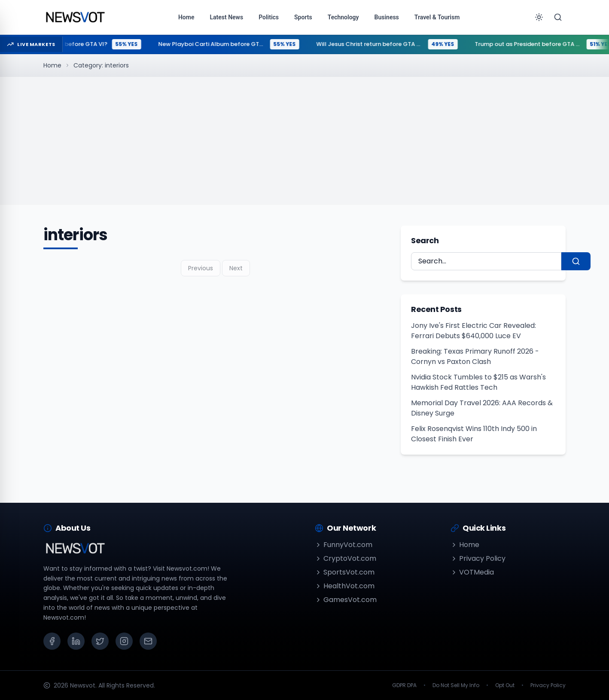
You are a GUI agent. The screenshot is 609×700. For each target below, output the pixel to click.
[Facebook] (52, 641)
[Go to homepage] (75, 17)
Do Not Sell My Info (456, 685)
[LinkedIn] (76, 641)
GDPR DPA (404, 685)
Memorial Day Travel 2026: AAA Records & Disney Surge (482, 408)
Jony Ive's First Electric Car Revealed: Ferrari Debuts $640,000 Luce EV (473, 331)
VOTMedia (472, 572)
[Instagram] (124, 641)
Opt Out (505, 685)
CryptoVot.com (346, 558)
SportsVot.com (345, 572)
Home (52, 65)
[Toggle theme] (539, 17)
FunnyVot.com (344, 545)
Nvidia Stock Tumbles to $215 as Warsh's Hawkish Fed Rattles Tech (478, 382)
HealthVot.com (345, 586)
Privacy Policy (478, 558)
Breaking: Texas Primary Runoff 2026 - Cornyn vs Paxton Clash (475, 356)
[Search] (558, 17)
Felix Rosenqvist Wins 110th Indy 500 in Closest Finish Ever (474, 434)
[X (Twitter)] (100, 641)
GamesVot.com (346, 600)
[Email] (148, 641)
